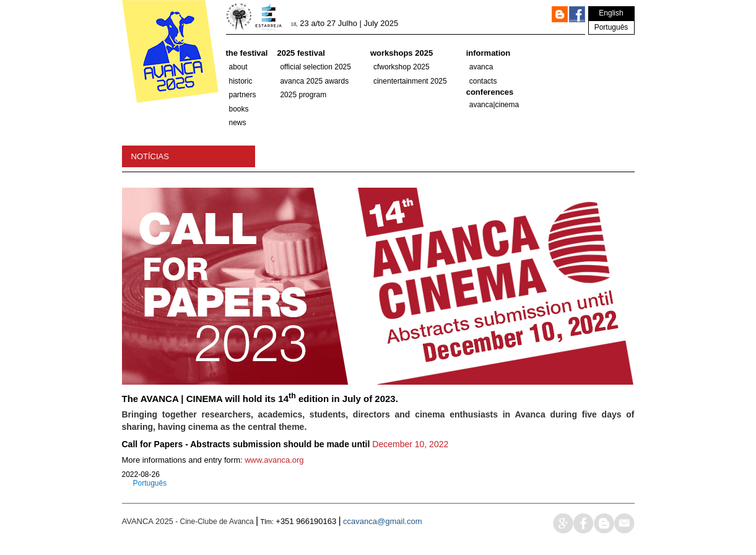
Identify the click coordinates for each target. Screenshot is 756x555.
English (611, 13)
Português (611, 27)
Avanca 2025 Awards (314, 81)
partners (243, 95)
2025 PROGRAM (303, 95)
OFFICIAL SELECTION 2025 (315, 67)
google (563, 523)
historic (241, 81)
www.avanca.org (274, 460)
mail (624, 523)
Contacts (483, 81)
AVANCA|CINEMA (494, 105)
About (238, 67)
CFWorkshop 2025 (402, 67)
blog (604, 523)
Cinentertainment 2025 (410, 81)
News (238, 123)
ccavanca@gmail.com (382, 521)
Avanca (481, 67)
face (584, 523)
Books (239, 109)
